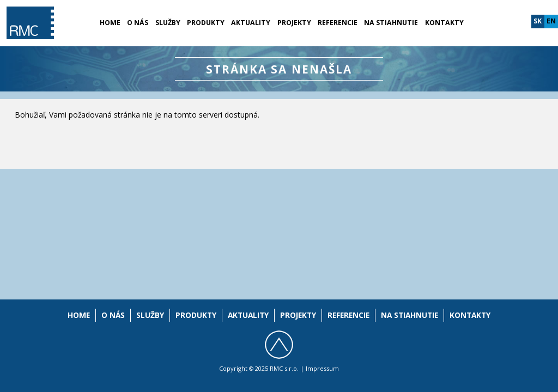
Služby (168, 23)
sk (538, 21)
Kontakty (444, 23)
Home (110, 23)
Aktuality (251, 23)
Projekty (294, 23)
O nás (138, 23)
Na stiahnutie (391, 23)
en (551, 21)
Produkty (206, 23)
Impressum (322, 368)
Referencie (338, 23)
